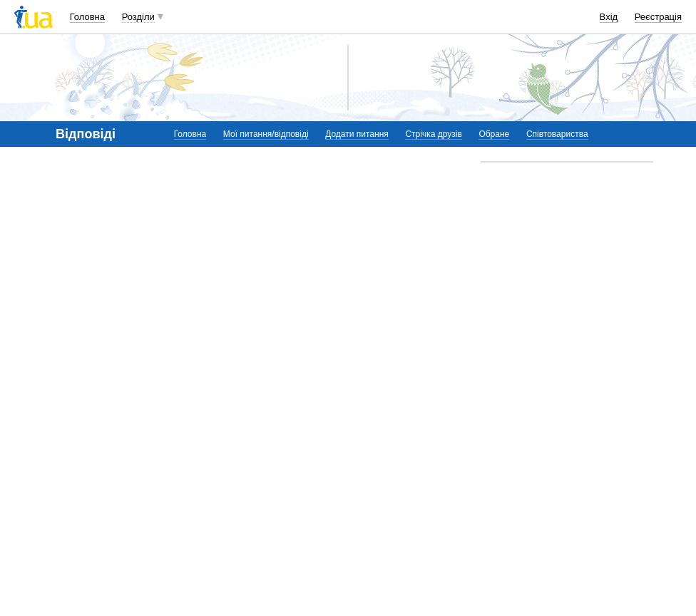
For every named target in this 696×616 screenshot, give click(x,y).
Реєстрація (658, 17)
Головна (87, 17)
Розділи (138, 17)
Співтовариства (557, 134)
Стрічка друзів (433, 134)
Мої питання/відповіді (266, 134)
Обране (494, 134)
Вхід (609, 17)
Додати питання (357, 134)
